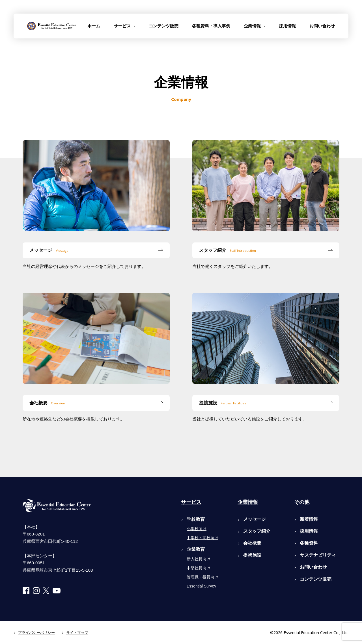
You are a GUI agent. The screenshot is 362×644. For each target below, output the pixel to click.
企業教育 (196, 549)
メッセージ (49, 251)
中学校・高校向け (202, 538)
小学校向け (197, 529)
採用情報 (287, 26)
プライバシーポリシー (36, 633)
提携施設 (223, 403)
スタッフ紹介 (228, 251)
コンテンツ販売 (164, 26)
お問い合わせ (322, 26)
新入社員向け (199, 559)
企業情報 (248, 502)
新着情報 (309, 519)
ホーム (94, 26)
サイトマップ (77, 633)
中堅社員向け (199, 568)
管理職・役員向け (202, 577)
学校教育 (196, 519)
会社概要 (48, 403)
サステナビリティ (318, 555)
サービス (191, 502)
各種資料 (309, 543)
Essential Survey (201, 586)
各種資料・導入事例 (211, 26)
